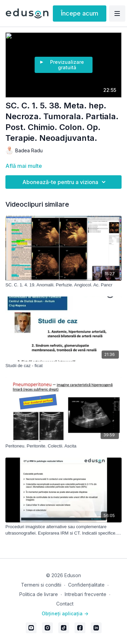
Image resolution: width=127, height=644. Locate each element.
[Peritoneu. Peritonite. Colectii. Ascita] (63, 446)
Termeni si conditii (41, 585)
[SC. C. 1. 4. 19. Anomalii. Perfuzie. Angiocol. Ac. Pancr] (63, 285)
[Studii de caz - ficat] (63, 366)
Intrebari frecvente (86, 594)
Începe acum (80, 13)
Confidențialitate (86, 585)
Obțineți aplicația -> (65, 613)
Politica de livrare (39, 594)
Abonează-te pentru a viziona (65, 182)
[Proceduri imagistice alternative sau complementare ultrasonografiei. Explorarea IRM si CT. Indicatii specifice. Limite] (63, 530)
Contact (65, 604)
